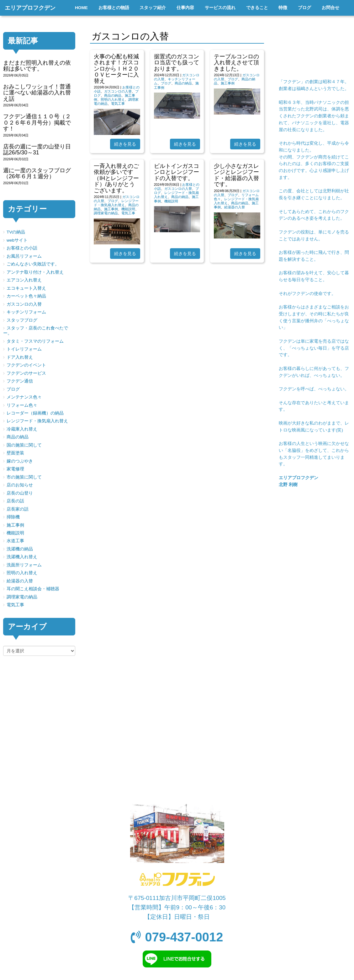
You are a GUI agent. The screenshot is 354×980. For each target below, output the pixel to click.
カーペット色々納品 (26, 296)
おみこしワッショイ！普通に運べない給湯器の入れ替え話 (37, 93)
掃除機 (13, 517)
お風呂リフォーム (24, 256)
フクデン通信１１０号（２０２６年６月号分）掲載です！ (37, 123)
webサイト (17, 240)
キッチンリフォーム (26, 312)
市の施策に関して (24, 477)
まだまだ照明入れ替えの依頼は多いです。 (37, 66)
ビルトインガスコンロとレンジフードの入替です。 (177, 172)
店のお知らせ (20, 485)
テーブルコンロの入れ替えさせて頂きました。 (236, 63)
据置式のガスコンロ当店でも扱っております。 (177, 63)
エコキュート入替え (26, 288)
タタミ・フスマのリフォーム (35, 341)
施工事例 (228, 83)
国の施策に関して (24, 445)
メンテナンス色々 (24, 397)
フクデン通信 (20, 381)
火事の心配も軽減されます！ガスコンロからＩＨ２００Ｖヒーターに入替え (116, 69)
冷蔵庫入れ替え (22, 429)
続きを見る (125, 144)
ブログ (166, 83)
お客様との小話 (22, 248)
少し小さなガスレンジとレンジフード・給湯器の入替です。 (236, 175)
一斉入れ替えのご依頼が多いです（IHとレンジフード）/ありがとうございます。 (116, 178)
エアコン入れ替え (24, 280)
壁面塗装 (15, 453)
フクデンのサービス (26, 373)
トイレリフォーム (24, 349)
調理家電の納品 (106, 213)
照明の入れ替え (113, 99)
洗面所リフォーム (24, 565)
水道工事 (15, 541)
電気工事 (118, 104)
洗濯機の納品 (20, 549)
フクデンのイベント (26, 365)
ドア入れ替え (20, 357)
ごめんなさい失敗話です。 (33, 264)
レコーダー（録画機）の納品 (35, 413)
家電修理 (15, 469)
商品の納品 (113, 95)
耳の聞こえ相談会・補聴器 (33, 589)
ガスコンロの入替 (118, 91)
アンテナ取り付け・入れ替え (35, 272)
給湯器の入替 (235, 207)
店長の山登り (20, 493)
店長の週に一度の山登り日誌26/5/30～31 (37, 150)
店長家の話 (18, 509)
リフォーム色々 (22, 405)
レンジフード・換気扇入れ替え (116, 203)
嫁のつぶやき (20, 461)
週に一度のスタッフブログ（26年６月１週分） (37, 173)
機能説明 (128, 209)
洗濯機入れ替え (22, 557)
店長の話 (15, 501)
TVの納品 (16, 232)
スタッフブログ (22, 320)
